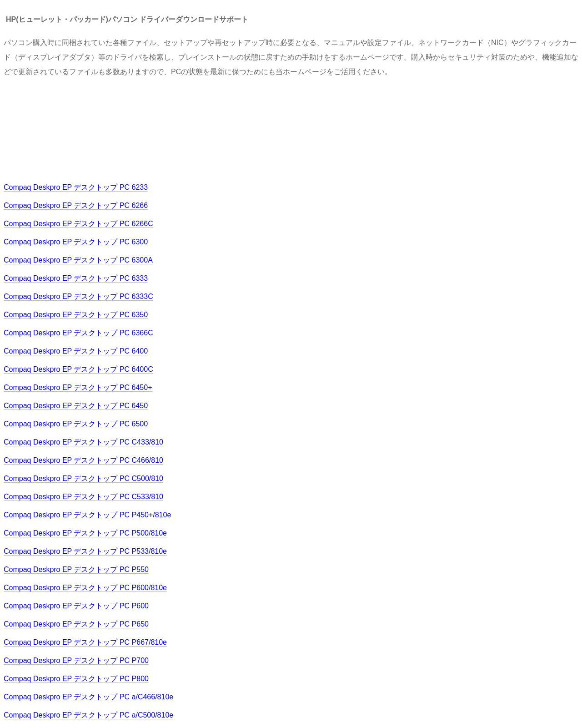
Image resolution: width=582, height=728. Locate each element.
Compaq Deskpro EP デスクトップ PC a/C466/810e (88, 697)
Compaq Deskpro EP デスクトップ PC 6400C (78, 369)
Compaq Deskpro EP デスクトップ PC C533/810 (83, 497)
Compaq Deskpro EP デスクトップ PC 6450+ (78, 387)
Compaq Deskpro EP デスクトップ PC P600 (76, 606)
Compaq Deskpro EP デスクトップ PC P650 (76, 624)
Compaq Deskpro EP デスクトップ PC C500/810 (83, 478)
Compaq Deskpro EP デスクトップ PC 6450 (76, 406)
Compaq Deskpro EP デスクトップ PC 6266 (76, 205)
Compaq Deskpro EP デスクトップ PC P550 (76, 569)
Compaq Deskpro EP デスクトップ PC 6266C (78, 224)
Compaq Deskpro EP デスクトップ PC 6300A (78, 260)
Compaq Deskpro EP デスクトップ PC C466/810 (83, 460)
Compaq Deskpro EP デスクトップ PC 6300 (76, 242)
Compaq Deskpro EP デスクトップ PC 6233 (76, 187)
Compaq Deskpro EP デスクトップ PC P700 (76, 660)
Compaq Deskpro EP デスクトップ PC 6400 (76, 351)
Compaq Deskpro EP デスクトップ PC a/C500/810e (88, 715)
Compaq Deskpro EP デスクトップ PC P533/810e (85, 551)
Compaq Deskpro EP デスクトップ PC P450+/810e (87, 515)
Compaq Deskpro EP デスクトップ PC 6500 (76, 424)
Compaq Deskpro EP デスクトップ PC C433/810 (83, 442)
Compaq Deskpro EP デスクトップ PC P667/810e (85, 642)
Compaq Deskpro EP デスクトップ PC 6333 (76, 278)
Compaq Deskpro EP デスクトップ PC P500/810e (85, 533)
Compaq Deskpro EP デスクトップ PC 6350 (76, 315)
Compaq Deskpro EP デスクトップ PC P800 (76, 679)
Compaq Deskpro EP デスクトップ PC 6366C (78, 333)
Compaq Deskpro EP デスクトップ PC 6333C (78, 296)
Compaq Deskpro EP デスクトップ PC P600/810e (85, 588)
